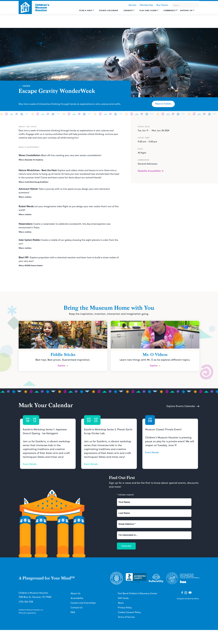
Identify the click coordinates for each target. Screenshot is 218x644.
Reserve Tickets (163, 104)
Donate (132, 5)
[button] (87, 12)
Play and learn (148, 10)
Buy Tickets (162, 5)
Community (170, 10)
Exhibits (128, 10)
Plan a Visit (86, 10)
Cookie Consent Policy (129, 612)
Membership (146, 5)
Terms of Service (126, 617)
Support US (186, 10)
